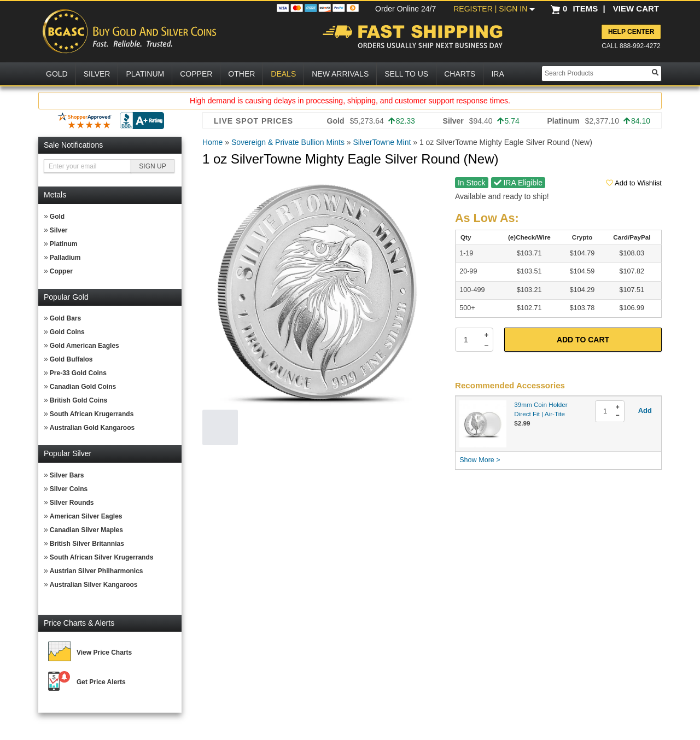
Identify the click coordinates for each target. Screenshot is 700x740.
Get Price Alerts (101, 682)
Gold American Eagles (84, 346)
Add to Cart (583, 340)
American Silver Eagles (86, 516)
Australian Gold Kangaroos (92, 428)
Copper (61, 271)
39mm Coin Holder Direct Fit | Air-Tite (541, 409)
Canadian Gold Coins (83, 387)
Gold (57, 217)
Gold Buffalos (71, 359)
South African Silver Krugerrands (102, 557)
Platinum (64, 244)
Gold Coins (67, 332)
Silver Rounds (72, 503)
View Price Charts (104, 652)
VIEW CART (636, 8)
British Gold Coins (78, 400)
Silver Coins (69, 489)
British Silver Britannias (87, 544)
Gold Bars (65, 318)
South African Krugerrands (92, 414)
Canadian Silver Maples (86, 530)
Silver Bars (67, 475)
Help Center (631, 32)
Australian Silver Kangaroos (94, 585)
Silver (59, 230)
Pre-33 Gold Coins (78, 373)
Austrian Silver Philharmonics (97, 571)
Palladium (65, 258)
